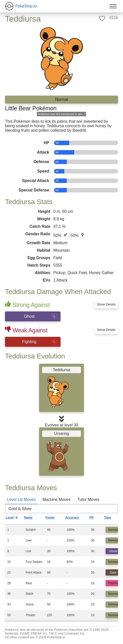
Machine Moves (57, 499)
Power (54, 519)
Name (32, 519)
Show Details (106, 304)
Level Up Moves (21, 499)
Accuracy (76, 519)
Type (111, 519)
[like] (102, 18)
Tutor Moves (88, 499)
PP (95, 519)
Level (13, 519)
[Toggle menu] (113, 6)
